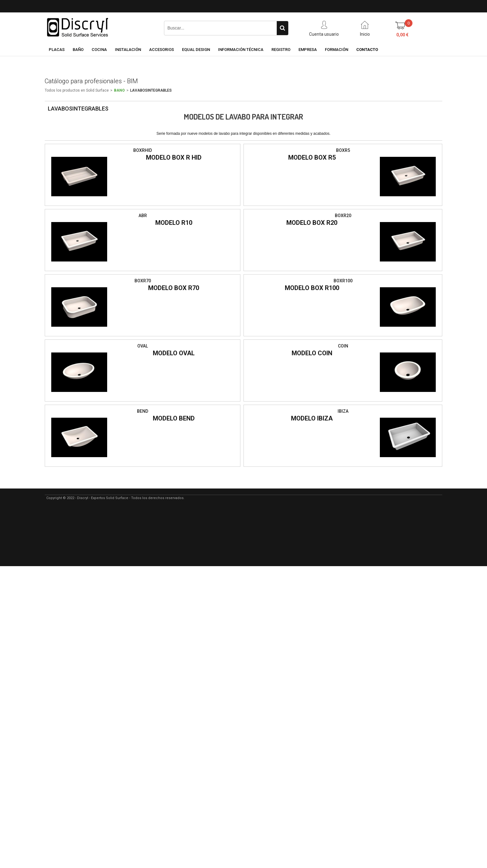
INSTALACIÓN (128, 50)
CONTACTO (367, 50)
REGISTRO (281, 50)
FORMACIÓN (337, 50)
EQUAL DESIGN (196, 50)
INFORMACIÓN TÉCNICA (241, 50)
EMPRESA (308, 50)
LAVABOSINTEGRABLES (151, 90)
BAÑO (78, 50)
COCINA (99, 50)
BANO (119, 90)
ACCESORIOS (162, 50)
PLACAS (57, 50)
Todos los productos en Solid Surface (77, 90)
